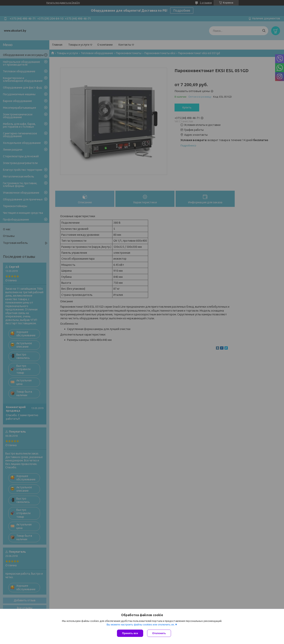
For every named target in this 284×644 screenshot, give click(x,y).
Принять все (130, 633)
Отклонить (159, 633)
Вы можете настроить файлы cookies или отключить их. (141, 625)
